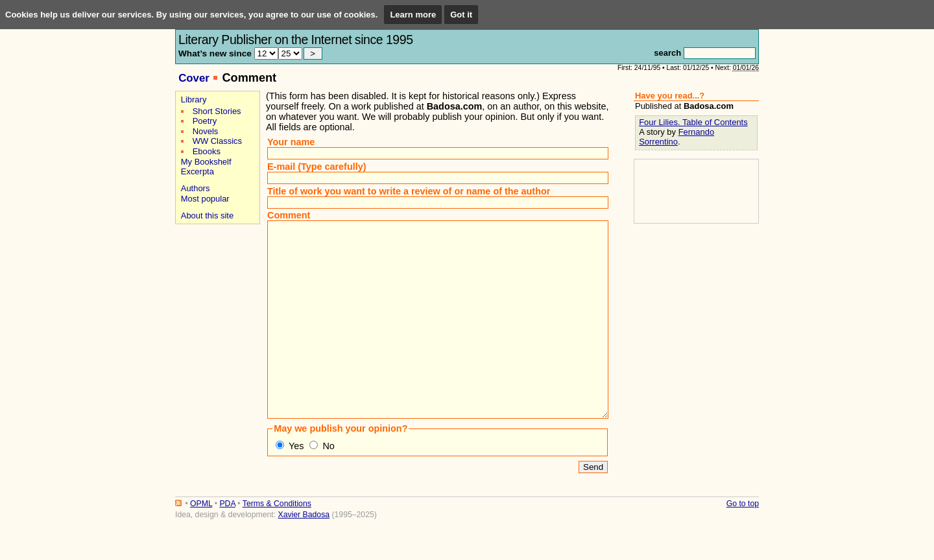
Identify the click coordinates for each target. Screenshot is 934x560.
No (328, 485)
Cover (194, 78)
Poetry (205, 121)
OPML (201, 542)
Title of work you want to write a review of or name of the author (409, 191)
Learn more (413, 15)
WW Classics (217, 141)
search (667, 53)
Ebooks (207, 151)
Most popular (205, 199)
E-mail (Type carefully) (317, 167)
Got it (461, 15)
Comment (289, 215)
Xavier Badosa (304, 554)
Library (194, 99)
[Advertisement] (216, 273)
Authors (196, 188)
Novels (206, 131)
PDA (227, 542)
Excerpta (198, 171)
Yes (296, 485)
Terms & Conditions (277, 542)
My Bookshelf (206, 162)
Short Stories (217, 111)
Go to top (743, 542)
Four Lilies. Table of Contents (693, 122)
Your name (291, 142)
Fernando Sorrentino (677, 137)
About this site (207, 216)
